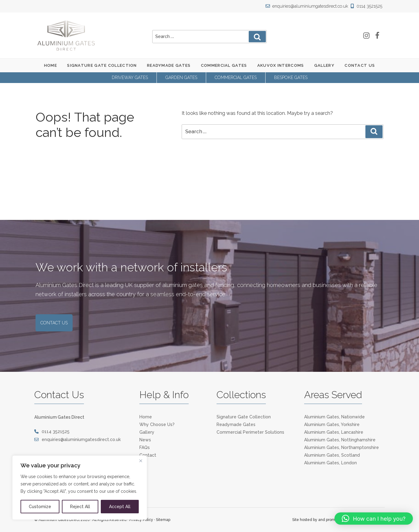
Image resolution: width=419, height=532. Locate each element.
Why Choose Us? (157, 424)
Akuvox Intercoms (281, 65)
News (145, 440)
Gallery (324, 65)
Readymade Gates (169, 65)
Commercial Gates (224, 65)
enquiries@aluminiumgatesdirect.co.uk (309, 6)
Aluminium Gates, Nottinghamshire (340, 440)
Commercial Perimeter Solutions (250, 432)
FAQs (145, 447)
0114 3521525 (367, 6)
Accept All (120, 507)
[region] (80, 488)
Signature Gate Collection (102, 65)
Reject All (80, 507)
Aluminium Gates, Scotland (332, 455)
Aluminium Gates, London (330, 463)
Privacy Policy (141, 520)
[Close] (141, 461)
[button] (374, 519)
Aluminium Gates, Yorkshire (332, 424)
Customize (40, 507)
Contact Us (360, 65)
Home (51, 65)
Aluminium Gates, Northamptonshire (342, 447)
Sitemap (163, 520)
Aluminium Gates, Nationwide (334, 417)
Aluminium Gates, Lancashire (334, 432)
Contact (148, 455)
